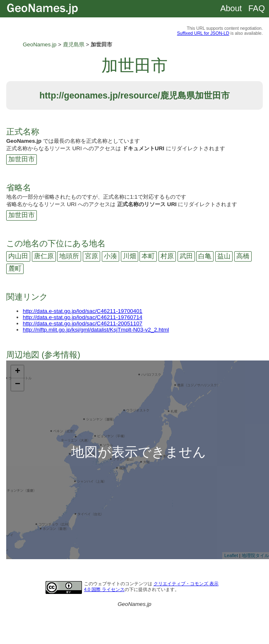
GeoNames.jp (40, 44)
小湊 (110, 256)
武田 (186, 256)
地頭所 (69, 256)
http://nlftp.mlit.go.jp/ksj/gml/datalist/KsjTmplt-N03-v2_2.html (96, 330)
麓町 (15, 268)
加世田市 (22, 159)
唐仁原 (44, 256)
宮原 (91, 256)
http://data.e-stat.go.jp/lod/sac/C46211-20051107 (83, 323)
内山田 (18, 256)
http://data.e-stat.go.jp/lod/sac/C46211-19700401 (83, 311)
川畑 (130, 256)
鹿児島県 (74, 44)
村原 (167, 256)
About (231, 8)
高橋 (243, 256)
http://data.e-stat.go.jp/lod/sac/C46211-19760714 (83, 317)
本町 (148, 256)
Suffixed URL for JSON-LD (203, 33)
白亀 (205, 256)
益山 (224, 256)
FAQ (257, 8)
